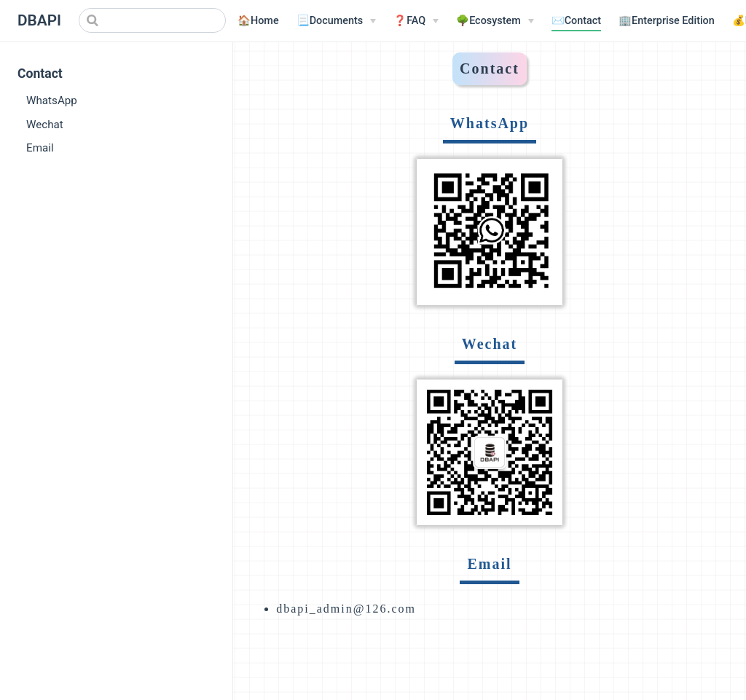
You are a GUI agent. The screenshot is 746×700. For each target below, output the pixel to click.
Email (40, 148)
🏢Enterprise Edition (667, 21)
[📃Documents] (337, 21)
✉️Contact (576, 21)
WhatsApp (52, 101)
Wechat (45, 125)
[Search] (152, 20)
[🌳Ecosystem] (495, 21)
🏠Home (258, 21)
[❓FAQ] (416, 21)
